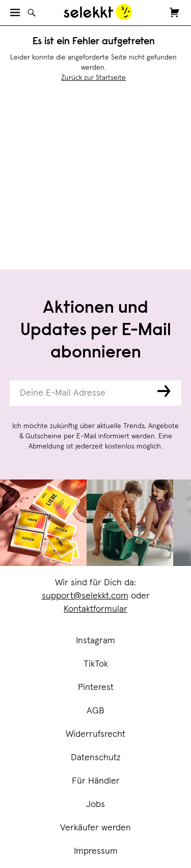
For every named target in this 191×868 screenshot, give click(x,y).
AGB (95, 711)
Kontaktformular (95, 609)
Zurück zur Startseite (93, 78)
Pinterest (96, 687)
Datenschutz (96, 758)
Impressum (96, 851)
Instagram (95, 641)
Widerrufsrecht (95, 734)
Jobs (95, 804)
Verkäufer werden (95, 828)
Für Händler (96, 781)
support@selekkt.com (85, 596)
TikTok (96, 664)
